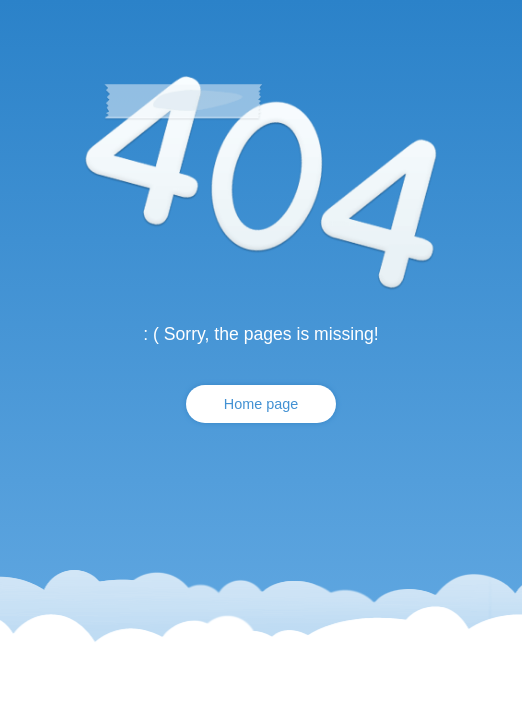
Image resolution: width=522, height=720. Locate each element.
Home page (261, 404)
